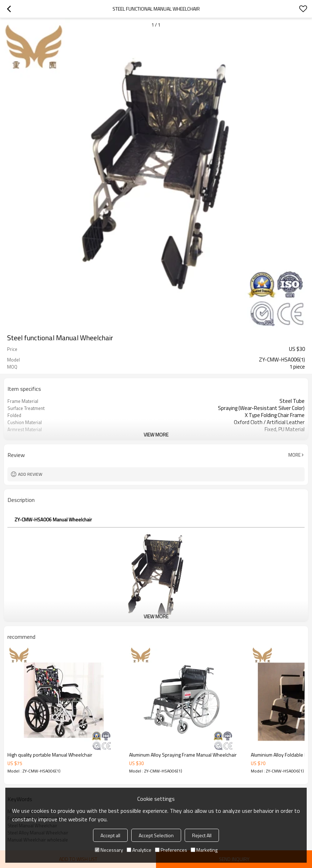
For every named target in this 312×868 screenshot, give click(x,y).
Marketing (204, 850)
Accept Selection (156, 835)
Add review (30, 474)
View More (156, 435)
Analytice (139, 850)
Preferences (171, 850)
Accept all (110, 835)
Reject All (202, 835)
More (294, 455)
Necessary (109, 850)
